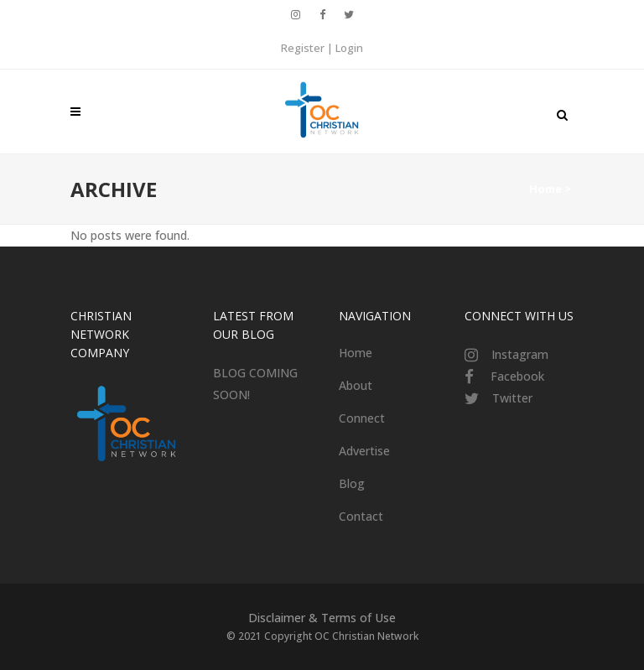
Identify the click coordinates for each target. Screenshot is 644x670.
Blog (352, 483)
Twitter (512, 398)
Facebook (517, 376)
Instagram (520, 354)
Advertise (364, 451)
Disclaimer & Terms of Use (322, 618)
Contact (361, 516)
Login (349, 48)
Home (545, 189)
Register (303, 48)
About (356, 385)
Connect (362, 418)
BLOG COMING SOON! (255, 384)
